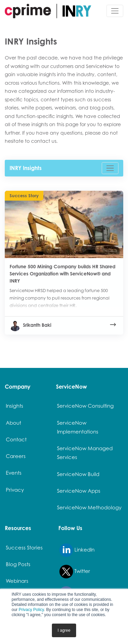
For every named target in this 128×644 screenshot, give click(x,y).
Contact (16, 439)
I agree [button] (64, 630)
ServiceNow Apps (79, 491)
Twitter (75, 572)
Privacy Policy (31, 610)
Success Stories (24, 548)
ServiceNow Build (78, 474)
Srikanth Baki (30, 325)
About (13, 423)
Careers (16, 456)
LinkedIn (77, 550)
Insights (15, 406)
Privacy (15, 490)
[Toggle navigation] (115, 11)
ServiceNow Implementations (78, 427)
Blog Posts (18, 564)
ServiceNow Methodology (89, 507)
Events (14, 473)
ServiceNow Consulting (85, 406)
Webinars (17, 581)
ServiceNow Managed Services (85, 453)
